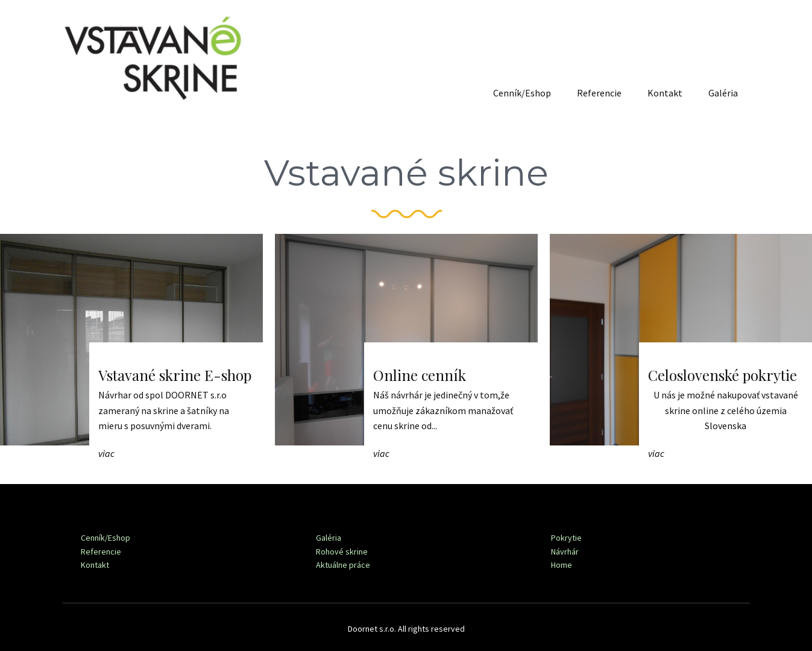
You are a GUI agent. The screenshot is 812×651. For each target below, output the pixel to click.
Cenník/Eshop (522, 93)
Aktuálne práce (343, 565)
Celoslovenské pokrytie (722, 375)
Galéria (723, 93)
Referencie (599, 93)
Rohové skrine (342, 552)
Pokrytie (566, 538)
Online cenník (420, 375)
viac (106, 453)
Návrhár (565, 552)
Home (562, 565)
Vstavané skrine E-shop (175, 375)
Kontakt (665, 93)
